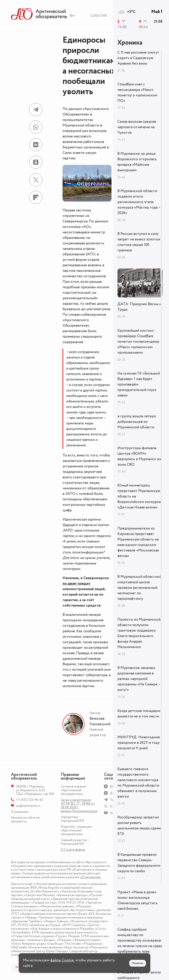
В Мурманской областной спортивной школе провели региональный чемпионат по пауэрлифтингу (139, 588)
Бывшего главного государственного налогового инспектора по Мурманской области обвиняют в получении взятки (138, 783)
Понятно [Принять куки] (138, 963)
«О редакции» (91, 877)
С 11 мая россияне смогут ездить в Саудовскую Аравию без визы (138, 58)
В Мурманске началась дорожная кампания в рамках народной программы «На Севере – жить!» (139, 679)
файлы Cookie (62, 960)
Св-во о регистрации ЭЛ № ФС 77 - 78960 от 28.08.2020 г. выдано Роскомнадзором (79, 805)
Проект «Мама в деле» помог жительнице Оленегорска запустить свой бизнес (138, 900)
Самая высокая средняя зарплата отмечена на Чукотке (137, 127)
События (98, 16)
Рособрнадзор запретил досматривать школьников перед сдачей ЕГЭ (140, 826)
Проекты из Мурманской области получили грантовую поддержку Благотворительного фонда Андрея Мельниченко (139, 633)
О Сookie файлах (73, 850)
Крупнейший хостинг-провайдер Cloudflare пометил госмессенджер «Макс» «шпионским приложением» (138, 342)
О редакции (20, 812)
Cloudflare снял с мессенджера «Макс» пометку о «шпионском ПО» (137, 93)
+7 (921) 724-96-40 (30, 800)
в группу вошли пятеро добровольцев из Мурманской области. (137, 422)
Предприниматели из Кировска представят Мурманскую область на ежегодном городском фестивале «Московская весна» (138, 542)
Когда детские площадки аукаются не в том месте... (140, 714)
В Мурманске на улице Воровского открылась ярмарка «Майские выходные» (137, 162)
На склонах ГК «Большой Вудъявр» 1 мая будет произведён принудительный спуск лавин (139, 384)
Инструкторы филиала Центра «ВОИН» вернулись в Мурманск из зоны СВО (139, 456)
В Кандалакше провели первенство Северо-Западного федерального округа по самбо (139, 863)
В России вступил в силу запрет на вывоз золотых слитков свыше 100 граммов (139, 242)
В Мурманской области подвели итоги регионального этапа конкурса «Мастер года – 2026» (139, 202)
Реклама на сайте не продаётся (25, 820)
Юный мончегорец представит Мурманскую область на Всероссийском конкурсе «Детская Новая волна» (139, 496)
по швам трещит (76, 584)
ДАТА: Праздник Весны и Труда (139, 307)
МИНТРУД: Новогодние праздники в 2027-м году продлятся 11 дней (139, 743)
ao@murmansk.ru (28, 806)
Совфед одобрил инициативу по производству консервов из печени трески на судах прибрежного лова (140, 940)
